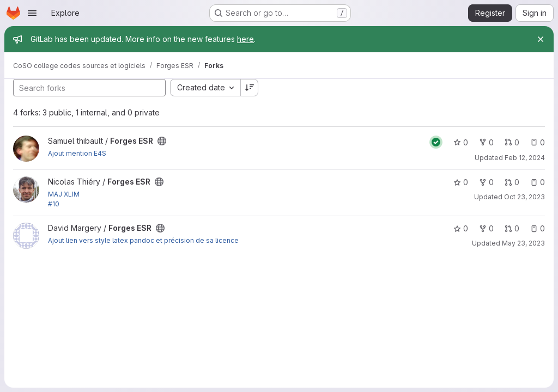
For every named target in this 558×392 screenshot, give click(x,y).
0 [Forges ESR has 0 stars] (461, 142)
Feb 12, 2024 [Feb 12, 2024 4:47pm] (525, 158)
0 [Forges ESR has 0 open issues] (538, 142)
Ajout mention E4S (77, 153)
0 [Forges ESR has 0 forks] (486, 142)
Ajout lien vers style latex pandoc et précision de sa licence (143, 240)
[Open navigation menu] (32, 13)
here (245, 39)
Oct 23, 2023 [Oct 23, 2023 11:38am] (524, 197)
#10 (54, 204)
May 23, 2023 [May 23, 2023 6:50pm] (523, 243)
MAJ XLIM (64, 194)
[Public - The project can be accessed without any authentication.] (162, 141)
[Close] (541, 39)
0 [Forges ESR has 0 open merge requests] (512, 142)
